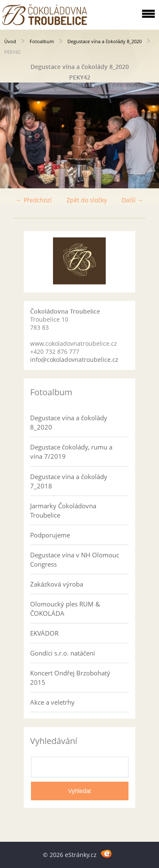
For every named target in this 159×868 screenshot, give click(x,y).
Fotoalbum (42, 41)
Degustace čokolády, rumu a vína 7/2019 (71, 452)
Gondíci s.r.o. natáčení (63, 653)
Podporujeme (50, 535)
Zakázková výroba (57, 584)
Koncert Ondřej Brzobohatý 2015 (70, 678)
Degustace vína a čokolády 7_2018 (69, 481)
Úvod (10, 41)
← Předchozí (34, 200)
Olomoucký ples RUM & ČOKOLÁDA (65, 609)
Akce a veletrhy (52, 702)
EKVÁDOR (44, 633)
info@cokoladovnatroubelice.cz (74, 360)
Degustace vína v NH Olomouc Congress (75, 559)
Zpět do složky (87, 200)
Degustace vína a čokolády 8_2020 (105, 41)
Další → (132, 200)
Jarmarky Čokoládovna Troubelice (63, 510)
